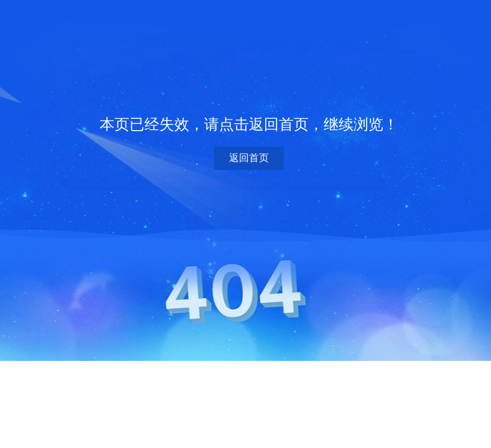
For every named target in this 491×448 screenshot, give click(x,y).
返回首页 (249, 158)
